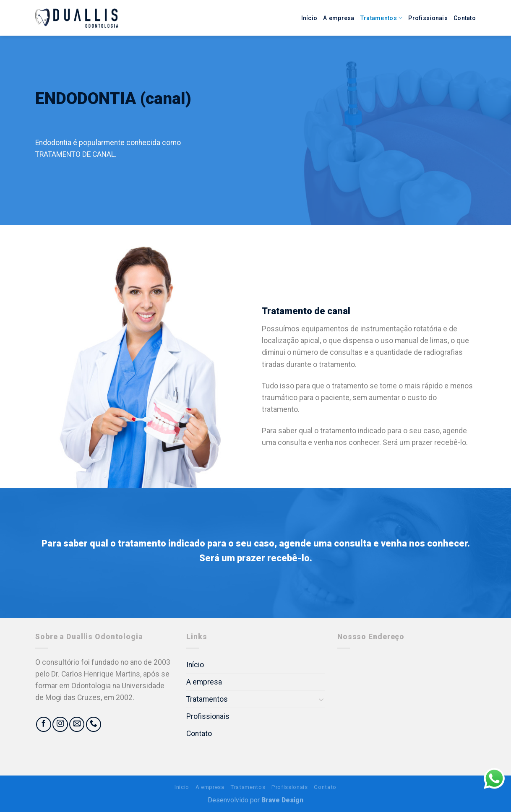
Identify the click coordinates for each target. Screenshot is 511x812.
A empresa (339, 18)
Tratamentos (382, 18)
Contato (465, 18)
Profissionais (428, 18)
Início (309, 18)
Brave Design (282, 800)
